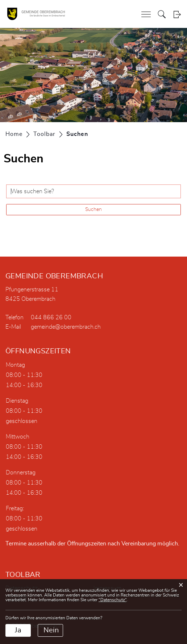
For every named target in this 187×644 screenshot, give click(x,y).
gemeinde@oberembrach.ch (66, 327)
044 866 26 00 (51, 317)
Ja (18, 630)
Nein (51, 630)
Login (177, 14)
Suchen (93, 209)
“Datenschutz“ (113, 600)
